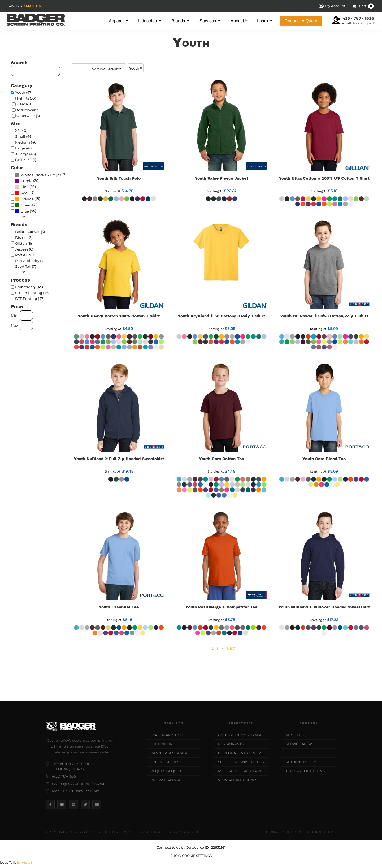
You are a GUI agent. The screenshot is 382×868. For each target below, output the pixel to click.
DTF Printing (163, 744)
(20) (27, 181)
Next (231, 648)
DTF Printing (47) (30, 299)
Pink (25, 187)
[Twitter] (85, 805)
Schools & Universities (241, 762)
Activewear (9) (29, 110)
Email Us (32, 6)
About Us (295, 735)
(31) (26, 205)
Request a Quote (167, 771)
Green (26, 205)
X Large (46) (25, 154)
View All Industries (238, 780)
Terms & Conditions (305, 771)
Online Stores (165, 762)
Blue (25, 211)
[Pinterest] (73, 805)
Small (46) (24, 136)
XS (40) (21, 131)
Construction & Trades (241, 735)
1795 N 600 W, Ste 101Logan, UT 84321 (67, 766)
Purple (27, 181)
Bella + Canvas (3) (30, 232)
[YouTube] (97, 805)
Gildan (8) (23, 243)
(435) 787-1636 (61, 776)
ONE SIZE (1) (26, 160)
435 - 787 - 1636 (358, 18)
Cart (367, 6)
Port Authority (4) (30, 261)
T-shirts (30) (26, 98)
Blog (291, 753)
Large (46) (24, 148)
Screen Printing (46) (32, 293)
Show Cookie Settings (191, 856)
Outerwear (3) (28, 116)
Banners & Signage (169, 753)
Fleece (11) (25, 104)
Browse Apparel (167, 780)
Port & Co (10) (26, 255)
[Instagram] (62, 805)
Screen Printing (167, 735)
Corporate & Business (240, 753)
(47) (41, 175)
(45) (26, 211)
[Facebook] (50, 805)
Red (24, 193)
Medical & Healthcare (240, 771)
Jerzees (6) (24, 249)
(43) (25, 193)
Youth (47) (24, 92)
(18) (28, 199)
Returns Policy (301, 762)
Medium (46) (26, 142)
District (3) (24, 237)
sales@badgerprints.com (75, 784)
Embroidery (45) (29, 287)
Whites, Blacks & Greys (40, 175)
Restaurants (231, 744)
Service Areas (299, 744)
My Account (331, 6)
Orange (27, 199)
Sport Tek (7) (26, 266)
